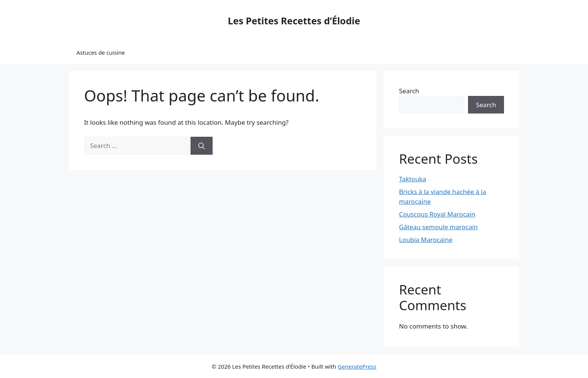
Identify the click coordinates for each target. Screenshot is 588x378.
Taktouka (412, 179)
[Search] (202, 146)
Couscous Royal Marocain (437, 214)
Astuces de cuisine (101, 52)
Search (409, 91)
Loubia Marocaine (426, 240)
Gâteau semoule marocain (438, 227)
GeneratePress (357, 366)
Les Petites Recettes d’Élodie (294, 21)
